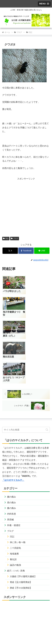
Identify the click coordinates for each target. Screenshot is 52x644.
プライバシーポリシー (38, 631)
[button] (47, 388)
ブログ (15, 238)
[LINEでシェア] (42, 251)
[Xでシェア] (10, 251)
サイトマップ (26, 635)
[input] (26, 388)
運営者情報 (14, 631)
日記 (6, 238)
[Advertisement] (26, 207)
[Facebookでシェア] (26, 251)
